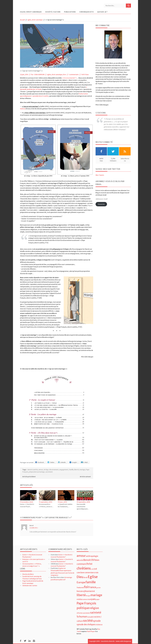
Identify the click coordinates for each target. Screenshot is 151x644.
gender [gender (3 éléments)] (98, 588)
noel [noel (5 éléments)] (89, 599)
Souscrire (101, 204)
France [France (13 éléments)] (92, 587)
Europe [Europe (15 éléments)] (81, 582)
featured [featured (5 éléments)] (80, 588)
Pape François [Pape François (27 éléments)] (86, 603)
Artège (46, 470)
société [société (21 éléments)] (88, 621)
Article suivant (85, 477)
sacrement (49, 472)
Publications (70, 12)
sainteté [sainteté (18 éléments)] (96, 613)
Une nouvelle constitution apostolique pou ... (83, 506)
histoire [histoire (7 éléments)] (80, 591)
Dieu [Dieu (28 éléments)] (80, 577)
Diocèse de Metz (28, 574)
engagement (64, 470)
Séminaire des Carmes (30, 586)
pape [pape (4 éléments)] (98, 599)
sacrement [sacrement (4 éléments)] (86, 613)
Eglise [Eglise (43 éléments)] (93, 577)
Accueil (22, 20)
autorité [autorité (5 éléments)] (80, 560)
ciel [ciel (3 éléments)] (92, 569)
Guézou (23, 109)
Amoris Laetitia (33, 470)
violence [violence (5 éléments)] (99, 625)
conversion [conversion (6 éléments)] (89, 573)
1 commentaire (74, 75)
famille (71, 470)
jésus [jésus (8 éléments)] (87, 591)
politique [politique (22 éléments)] (83, 608)
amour (41, 470)
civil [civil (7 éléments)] (95, 569)
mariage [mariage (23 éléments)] (96, 595)
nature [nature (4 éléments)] (85, 599)
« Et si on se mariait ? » (69, 78)
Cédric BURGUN (39, 75)
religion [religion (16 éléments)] (94, 608)
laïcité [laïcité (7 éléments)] (92, 591)
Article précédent (29, 477)
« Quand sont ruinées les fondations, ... (65, 505)
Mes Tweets (100, 175)
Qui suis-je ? (102, 12)
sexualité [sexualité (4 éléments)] (91, 617)
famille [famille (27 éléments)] (91, 582)
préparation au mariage (37, 472)
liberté (77, 470)
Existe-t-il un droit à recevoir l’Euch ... (27, 505)
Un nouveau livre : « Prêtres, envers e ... (46, 505)
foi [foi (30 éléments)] (86, 587)
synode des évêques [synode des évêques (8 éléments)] (86, 624)
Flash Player (91, 631)
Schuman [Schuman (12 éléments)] (82, 617)
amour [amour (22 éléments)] (81, 556)
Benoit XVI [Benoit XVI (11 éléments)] (89, 560)
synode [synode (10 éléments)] (97, 621)
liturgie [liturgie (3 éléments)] (88, 596)
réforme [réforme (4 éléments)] (80, 613)
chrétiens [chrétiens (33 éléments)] (84, 568)
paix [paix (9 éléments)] (94, 599)
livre (65, 75)
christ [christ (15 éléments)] (89, 564)
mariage (82, 470)
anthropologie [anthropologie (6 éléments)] (92, 556)
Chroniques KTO (86, 12)
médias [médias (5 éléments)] (80, 599)
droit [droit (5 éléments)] (86, 577)
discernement (54, 470)
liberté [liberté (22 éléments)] (81, 595)
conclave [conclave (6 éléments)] (80, 573)
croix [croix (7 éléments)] (96, 572)
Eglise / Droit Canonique (31, 12)
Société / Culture (53, 12)
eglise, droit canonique (35, 20)
